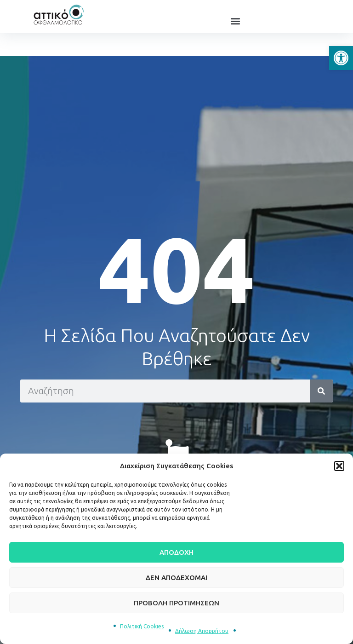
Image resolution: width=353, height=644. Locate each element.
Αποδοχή (176, 552)
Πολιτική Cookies (142, 626)
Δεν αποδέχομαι (176, 578)
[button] (341, 58)
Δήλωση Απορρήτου (202, 631)
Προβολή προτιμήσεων (176, 603)
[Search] (321, 391)
